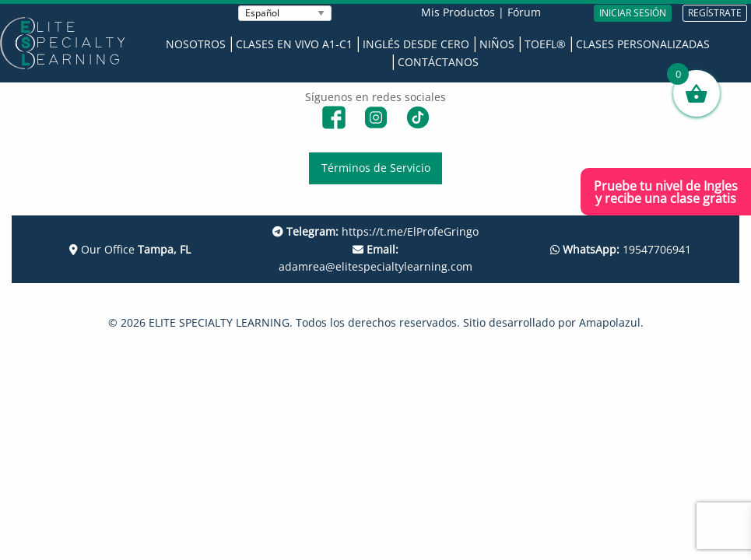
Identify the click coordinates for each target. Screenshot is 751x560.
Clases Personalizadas (643, 44)
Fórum (524, 12)
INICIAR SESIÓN (633, 13)
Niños (497, 44)
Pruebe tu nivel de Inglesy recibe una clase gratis (666, 192)
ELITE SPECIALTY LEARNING (219, 322)
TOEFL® (545, 44)
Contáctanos (438, 62)
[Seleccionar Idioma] (285, 13)
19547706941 (621, 249)
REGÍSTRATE (715, 13)
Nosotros (196, 44)
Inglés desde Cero (416, 44)
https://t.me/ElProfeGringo (375, 231)
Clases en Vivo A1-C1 (294, 44)
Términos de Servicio (376, 168)
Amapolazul (610, 322)
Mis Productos (458, 12)
